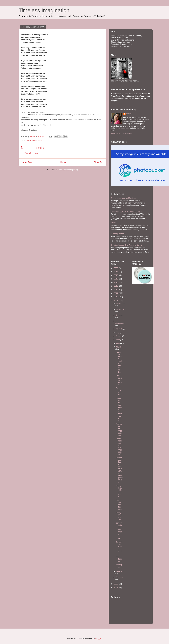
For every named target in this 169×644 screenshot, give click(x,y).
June (118, 336)
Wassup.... (119, 566)
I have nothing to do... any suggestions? (119, 446)
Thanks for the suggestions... (119, 429)
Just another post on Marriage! (124, 198)
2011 (116, 293)
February (120, 571)
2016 (116, 275)
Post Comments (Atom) (68, 170)
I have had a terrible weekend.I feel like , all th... (119, 362)
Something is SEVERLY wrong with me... (119, 531)
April (118, 343)
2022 (116, 268)
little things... (119, 559)
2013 (116, 286)
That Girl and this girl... (119, 505)
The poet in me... (119, 391)
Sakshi (129, 114)
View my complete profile (121, 133)
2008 (116, 584)
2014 (116, 282)
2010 (116, 297)
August (119, 329)
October (119, 315)
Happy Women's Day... (119, 516)
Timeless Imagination (44, 10)
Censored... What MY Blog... (119, 548)
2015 (116, 279)
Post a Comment (31, 153)
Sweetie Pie (37, 140)
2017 (116, 272)
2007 (116, 588)
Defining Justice (118, 234)
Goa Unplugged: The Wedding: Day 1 (126, 245)
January (119, 577)
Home (63, 162)
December (120, 304)
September (120, 323)
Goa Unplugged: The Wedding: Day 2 (126, 211)
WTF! (113, 223)
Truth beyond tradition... (119, 380)
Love (29, 140)
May (118, 340)
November (120, 309)
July (118, 333)
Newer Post (27, 162)
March (119, 347)
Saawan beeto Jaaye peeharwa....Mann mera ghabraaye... (119, 470)
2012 (116, 290)
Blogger (98, 638)
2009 (116, 300)
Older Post (99, 162)
